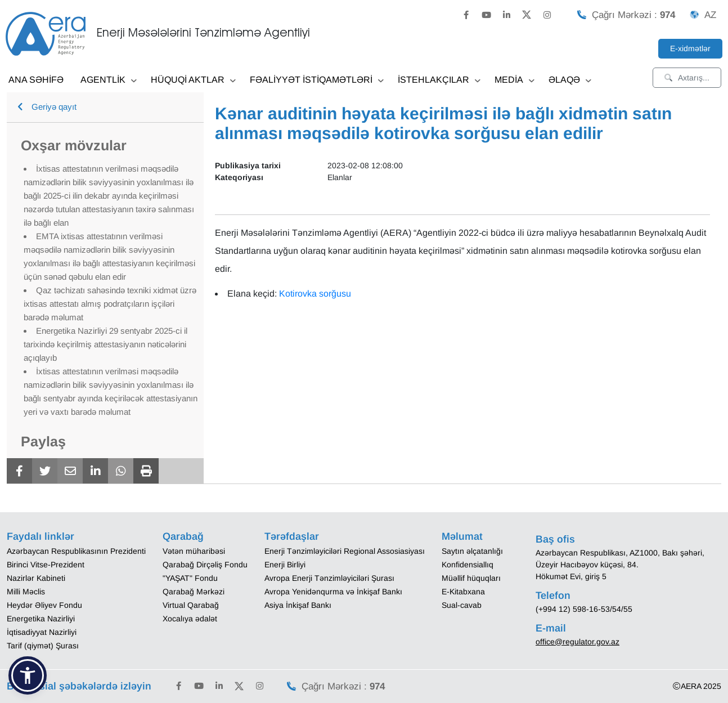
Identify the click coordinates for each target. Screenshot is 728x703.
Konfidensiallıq (468, 565)
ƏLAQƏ (570, 81)
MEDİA (514, 81)
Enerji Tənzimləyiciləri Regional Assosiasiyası (345, 551)
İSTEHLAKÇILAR (439, 81)
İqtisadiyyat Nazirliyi (42, 632)
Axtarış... (687, 78)
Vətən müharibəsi (194, 551)
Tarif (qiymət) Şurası (43, 646)
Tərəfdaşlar (292, 536)
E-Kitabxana (463, 592)
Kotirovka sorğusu (315, 294)
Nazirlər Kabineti (36, 578)
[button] (28, 675)
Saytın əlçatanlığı (472, 551)
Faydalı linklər (41, 536)
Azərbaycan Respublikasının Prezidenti (76, 551)
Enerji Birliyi (285, 565)
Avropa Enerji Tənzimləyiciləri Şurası (329, 578)
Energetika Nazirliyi (41, 619)
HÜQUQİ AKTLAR (193, 81)
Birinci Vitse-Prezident (46, 565)
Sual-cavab (462, 605)
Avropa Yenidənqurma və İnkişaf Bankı (333, 592)
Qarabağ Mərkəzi (194, 592)
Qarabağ (183, 536)
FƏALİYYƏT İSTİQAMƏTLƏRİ (317, 81)
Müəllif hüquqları (471, 578)
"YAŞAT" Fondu (190, 578)
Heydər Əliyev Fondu (44, 605)
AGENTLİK (109, 81)
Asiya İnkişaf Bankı (298, 605)
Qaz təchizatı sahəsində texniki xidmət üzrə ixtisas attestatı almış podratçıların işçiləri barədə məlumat (110, 304)
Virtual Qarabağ (191, 605)
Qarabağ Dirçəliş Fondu (205, 565)
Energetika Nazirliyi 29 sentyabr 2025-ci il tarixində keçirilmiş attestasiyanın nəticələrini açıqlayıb (105, 344)
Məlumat (462, 536)
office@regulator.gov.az (578, 642)
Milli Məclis (26, 592)
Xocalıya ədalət (190, 619)
